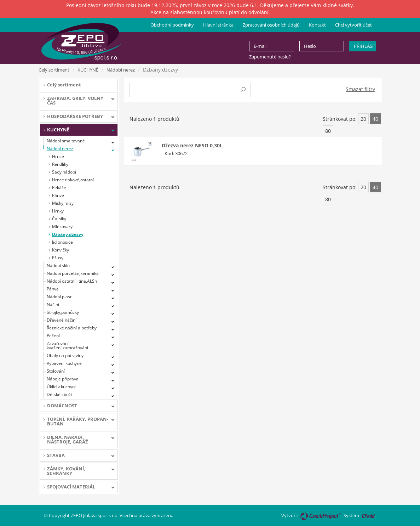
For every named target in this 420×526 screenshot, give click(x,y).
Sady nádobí (64, 172)
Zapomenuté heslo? (270, 57)
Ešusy (58, 258)
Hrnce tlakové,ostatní (73, 180)
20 (363, 119)
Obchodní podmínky (172, 25)
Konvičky (61, 250)
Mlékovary (62, 227)
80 (328, 131)
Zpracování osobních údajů (271, 25)
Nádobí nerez (121, 70)
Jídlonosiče (62, 242)
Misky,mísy (63, 203)
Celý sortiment (54, 70)
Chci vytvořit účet (353, 25)
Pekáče (59, 188)
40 (375, 119)
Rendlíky (60, 164)
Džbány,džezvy (68, 234)
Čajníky (59, 219)
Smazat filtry (360, 89)
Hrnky (58, 211)
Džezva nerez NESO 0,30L (192, 145)
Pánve (58, 195)
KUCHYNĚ (88, 70)
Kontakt (317, 25)
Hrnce (58, 156)
